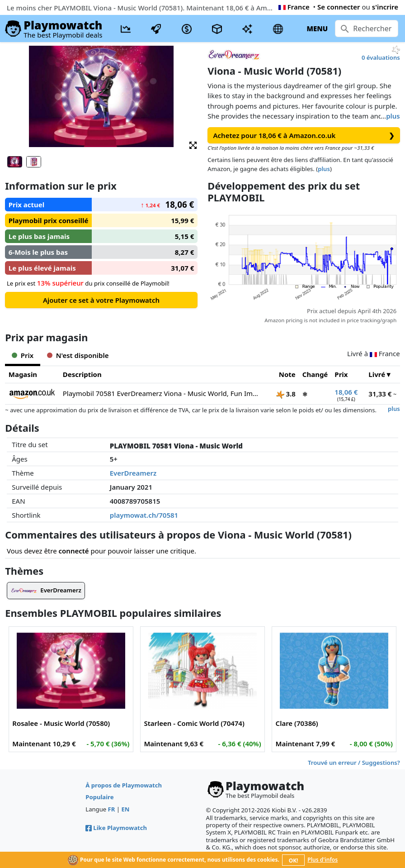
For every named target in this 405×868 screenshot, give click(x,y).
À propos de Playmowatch (124, 785)
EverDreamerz (133, 473)
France (294, 7)
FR (112, 809)
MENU (317, 29)
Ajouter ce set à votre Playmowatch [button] (101, 300)
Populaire (99, 797)
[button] (193, 145)
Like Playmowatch (116, 828)
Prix (341, 374)
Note (287, 374)
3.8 (286, 394)
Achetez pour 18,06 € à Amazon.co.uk (304, 136)
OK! (294, 861)
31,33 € (380, 394)
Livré (377, 374)
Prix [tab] (23, 355)
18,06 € (346, 392)
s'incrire (385, 7)
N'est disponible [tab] (78, 355)
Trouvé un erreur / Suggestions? (354, 763)
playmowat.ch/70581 (144, 515)
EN (125, 809)
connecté (74, 551)
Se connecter (339, 7)
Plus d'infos (323, 860)
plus (393, 116)
